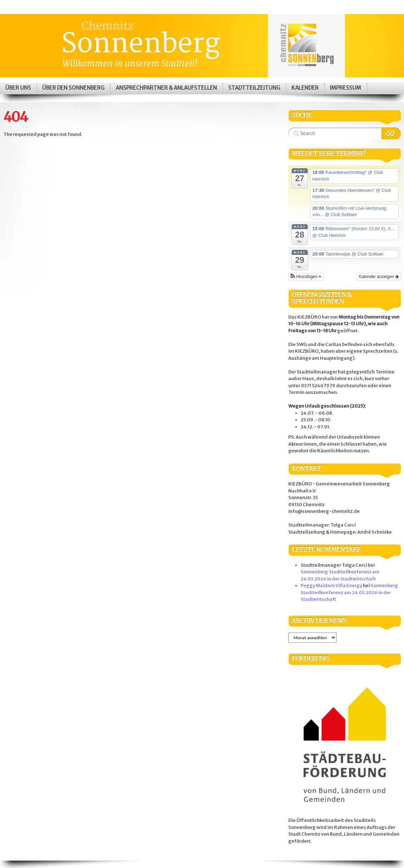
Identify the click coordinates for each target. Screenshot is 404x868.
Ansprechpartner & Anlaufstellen (166, 88)
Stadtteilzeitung (254, 88)
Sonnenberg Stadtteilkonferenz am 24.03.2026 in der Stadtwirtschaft (349, 592)
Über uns (18, 88)
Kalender (305, 88)
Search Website (391, 133)
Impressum (345, 88)
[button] (306, 277)
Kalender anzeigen (379, 277)
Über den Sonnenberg (73, 88)
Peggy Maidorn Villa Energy (331, 586)
